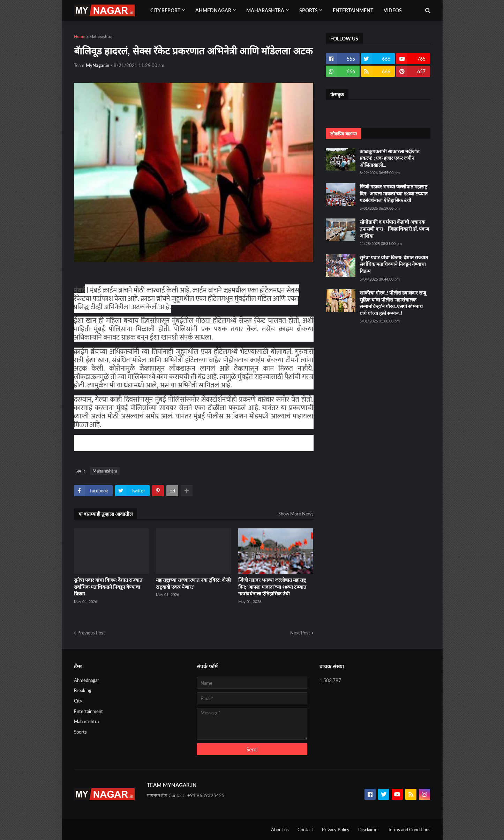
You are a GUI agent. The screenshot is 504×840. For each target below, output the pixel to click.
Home (80, 36)
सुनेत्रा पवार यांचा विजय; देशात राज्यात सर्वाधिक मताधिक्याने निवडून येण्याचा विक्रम (108, 587)
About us (280, 830)
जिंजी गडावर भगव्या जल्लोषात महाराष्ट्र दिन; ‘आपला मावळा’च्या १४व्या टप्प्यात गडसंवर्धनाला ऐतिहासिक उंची (272, 587)
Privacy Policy (336, 830)
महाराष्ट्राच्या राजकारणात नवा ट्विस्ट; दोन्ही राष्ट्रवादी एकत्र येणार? (193, 583)
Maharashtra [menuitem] (265, 10)
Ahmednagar (86, 680)
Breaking (83, 690)
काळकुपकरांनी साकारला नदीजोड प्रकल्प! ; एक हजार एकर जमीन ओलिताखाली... (389, 158)
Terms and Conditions (409, 830)
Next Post (300, 633)
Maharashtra (101, 36)
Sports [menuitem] (309, 10)
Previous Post (91, 633)
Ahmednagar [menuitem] (213, 10)
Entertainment (88, 711)
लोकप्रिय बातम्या (344, 134)
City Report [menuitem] (165, 10)
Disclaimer (369, 830)
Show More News (296, 514)
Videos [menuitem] (393, 10)
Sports (80, 732)
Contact (305, 830)
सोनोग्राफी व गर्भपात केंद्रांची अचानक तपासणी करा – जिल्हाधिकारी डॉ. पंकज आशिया (394, 229)
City (78, 701)
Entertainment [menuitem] (353, 10)
